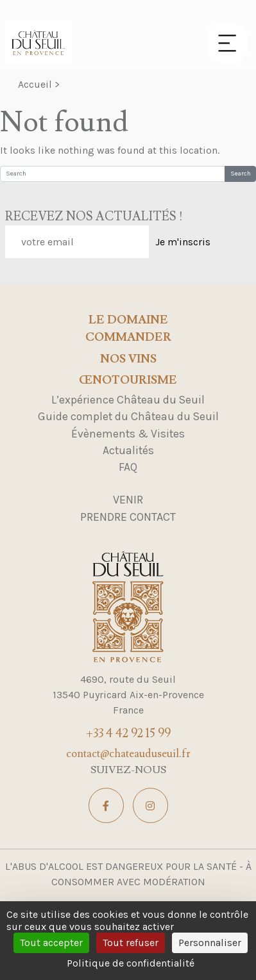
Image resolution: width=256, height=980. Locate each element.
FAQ (128, 467)
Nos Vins (128, 359)
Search (241, 174)
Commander (128, 338)
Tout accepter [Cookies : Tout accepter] (51, 943)
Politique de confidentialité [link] (131, 963)
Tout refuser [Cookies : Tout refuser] (131, 943)
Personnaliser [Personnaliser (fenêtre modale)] (210, 943)
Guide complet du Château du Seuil (128, 416)
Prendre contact (128, 517)
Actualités (128, 450)
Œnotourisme (128, 380)
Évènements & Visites (128, 434)
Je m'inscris (183, 242)
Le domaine (128, 320)
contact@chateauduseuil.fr (128, 754)
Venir (128, 500)
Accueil (35, 84)
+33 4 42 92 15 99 (128, 733)
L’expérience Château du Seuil (128, 400)
